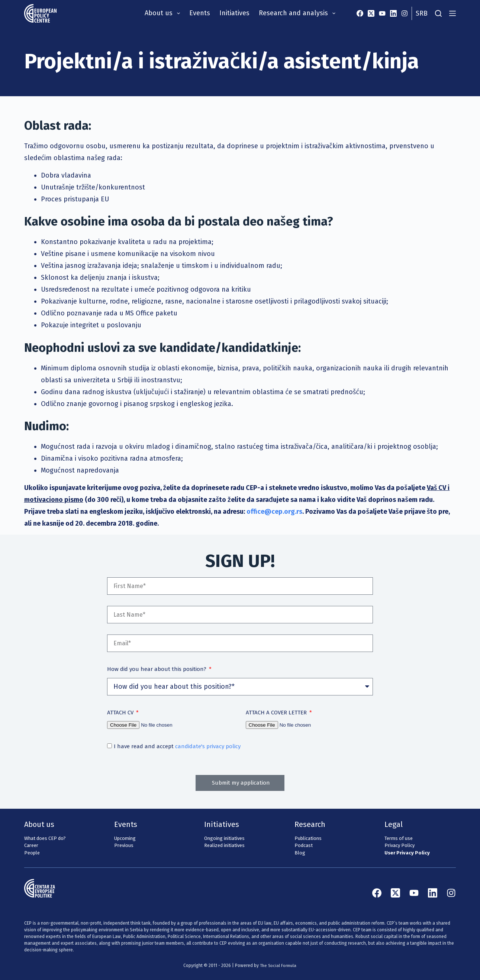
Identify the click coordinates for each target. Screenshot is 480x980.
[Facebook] (360, 13)
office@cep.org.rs (274, 512)
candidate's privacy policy (208, 746)
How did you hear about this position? (157, 669)
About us (164, 13)
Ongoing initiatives (224, 838)
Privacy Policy (400, 845)
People (32, 853)
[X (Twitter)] (371, 13)
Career (31, 845)
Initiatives (234, 13)
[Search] (438, 13)
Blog (300, 853)
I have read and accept (177, 746)
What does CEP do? (45, 838)
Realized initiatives (224, 845)
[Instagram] (405, 13)
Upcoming (125, 838)
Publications (308, 838)
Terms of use (399, 838)
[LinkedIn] (393, 13)
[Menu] (452, 13)
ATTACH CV (121, 713)
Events (200, 13)
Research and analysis (299, 13)
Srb (422, 13)
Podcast (304, 845)
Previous (124, 845)
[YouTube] (382, 13)
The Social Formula (278, 966)
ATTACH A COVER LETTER (277, 713)
